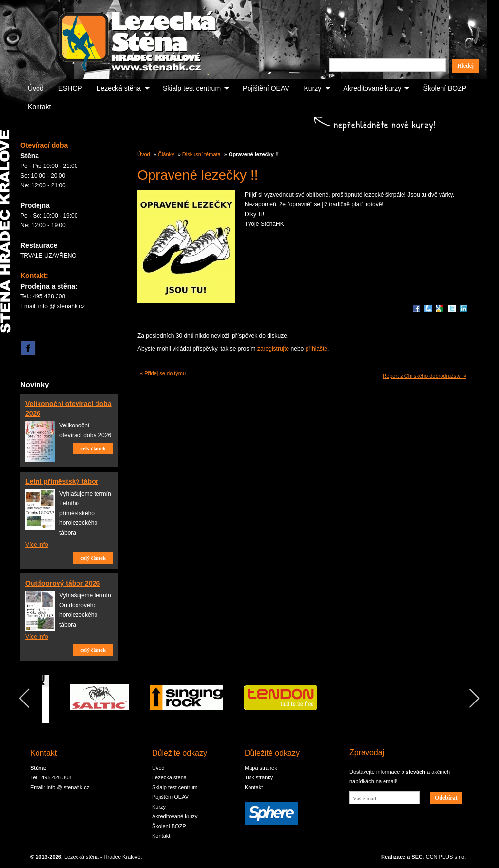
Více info (37, 545)
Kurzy (313, 88)
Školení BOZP (445, 88)
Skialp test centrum (192, 88)
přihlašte (317, 349)
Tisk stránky (259, 777)
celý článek (93, 448)
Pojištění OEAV (266, 88)
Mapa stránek (261, 768)
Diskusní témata (202, 154)
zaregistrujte (273, 349)
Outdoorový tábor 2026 (63, 583)
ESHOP (70, 88)
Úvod (36, 88)
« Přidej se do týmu (163, 373)
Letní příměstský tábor (62, 481)
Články (166, 154)
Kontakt (39, 107)
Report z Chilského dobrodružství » (424, 376)
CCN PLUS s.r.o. (446, 857)
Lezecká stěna (119, 88)
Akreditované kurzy (372, 88)
